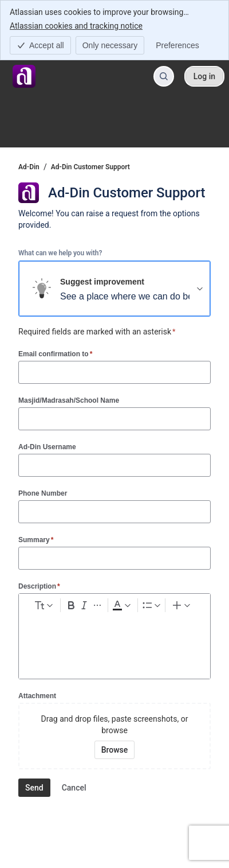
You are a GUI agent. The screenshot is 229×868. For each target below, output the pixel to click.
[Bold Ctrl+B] (71, 605)
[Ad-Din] (24, 76)
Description (39, 586)
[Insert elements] (182, 605)
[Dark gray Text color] (122, 605)
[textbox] (114, 638)
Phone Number (43, 493)
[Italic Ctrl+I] (84, 605)
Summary (36, 540)
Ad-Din (29, 167)
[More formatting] (97, 605)
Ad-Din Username (47, 447)
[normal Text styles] (43, 605)
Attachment (37, 696)
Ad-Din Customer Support (90, 167)
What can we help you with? (60, 253)
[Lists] (151, 605)
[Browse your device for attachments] (115, 750)
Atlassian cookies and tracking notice (76, 25)
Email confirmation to (55, 354)
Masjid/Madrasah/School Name (69, 400)
